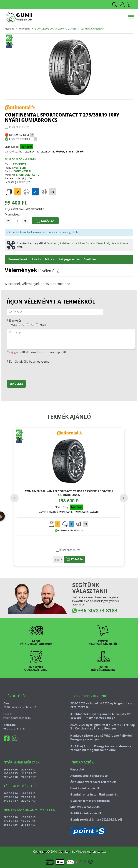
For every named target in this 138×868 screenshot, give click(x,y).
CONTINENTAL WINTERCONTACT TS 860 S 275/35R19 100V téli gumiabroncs (40, 497)
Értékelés (15, 320)
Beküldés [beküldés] (16, 384)
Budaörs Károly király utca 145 (103, 243)
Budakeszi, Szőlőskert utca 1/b (64, 243)
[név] (55, 312)
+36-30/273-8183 (98, 610)
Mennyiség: (12, 214)
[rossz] (19, 324)
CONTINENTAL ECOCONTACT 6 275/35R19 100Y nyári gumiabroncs (99, 495)
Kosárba (45, 559)
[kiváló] (37, 324)
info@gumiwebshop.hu (17, 718)
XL (31, 139)
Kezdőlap (9, 29)
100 (29, 178)
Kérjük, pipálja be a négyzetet (29, 361)
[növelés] (25, 221)
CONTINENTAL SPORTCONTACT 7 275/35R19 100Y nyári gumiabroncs (69, 29)
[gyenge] (24, 324)
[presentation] (34, 370)
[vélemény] (71, 339)
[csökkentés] (8, 221)
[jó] (33, 324)
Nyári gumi (25, 29)
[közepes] (28, 324)
